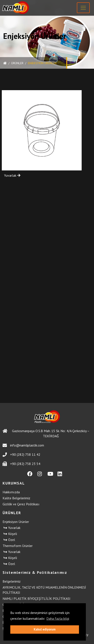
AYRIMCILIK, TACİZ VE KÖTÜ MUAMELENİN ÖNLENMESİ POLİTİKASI (44, 590)
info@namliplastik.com (23, 445)
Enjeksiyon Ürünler (16, 522)
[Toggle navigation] (83, 8)
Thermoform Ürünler (18, 546)
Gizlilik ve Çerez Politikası (21, 504)
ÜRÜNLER (17, 63)
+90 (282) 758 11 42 (21, 455)
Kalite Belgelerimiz (16, 498)
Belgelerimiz (12, 581)
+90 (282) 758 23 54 (21, 464)
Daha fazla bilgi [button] (58, 618)
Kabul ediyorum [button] (45, 629)
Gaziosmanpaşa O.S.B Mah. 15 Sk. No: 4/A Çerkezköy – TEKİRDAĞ (46, 433)
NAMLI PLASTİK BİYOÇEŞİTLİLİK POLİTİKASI (36, 598)
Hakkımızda (11, 492)
